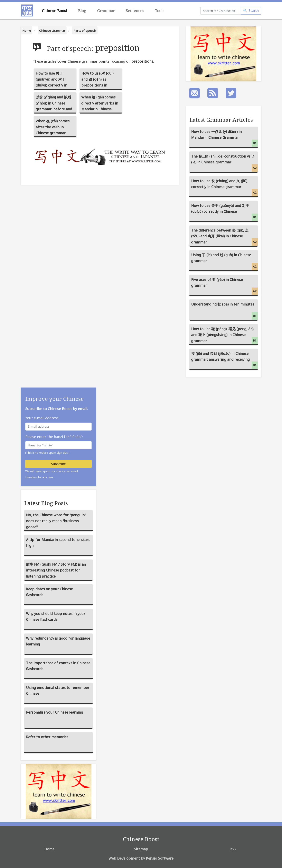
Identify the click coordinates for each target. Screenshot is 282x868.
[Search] (221, 11)
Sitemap (141, 849)
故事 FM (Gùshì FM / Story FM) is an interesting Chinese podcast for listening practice (56, 570)
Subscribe (58, 464)
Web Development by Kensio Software (141, 858)
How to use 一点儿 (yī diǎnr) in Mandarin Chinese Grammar (224, 138)
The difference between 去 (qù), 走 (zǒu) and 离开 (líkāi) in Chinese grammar (224, 237)
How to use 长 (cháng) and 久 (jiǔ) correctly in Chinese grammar (224, 187)
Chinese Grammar (52, 31)
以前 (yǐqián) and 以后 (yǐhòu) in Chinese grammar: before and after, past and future (54, 104)
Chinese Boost (55, 11)
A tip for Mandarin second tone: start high (58, 543)
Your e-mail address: (42, 418)
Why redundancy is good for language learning (58, 641)
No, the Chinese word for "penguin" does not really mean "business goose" (56, 521)
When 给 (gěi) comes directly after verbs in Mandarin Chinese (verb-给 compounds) (100, 104)
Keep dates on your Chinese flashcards (49, 592)
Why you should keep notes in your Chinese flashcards (56, 617)
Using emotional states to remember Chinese (58, 691)
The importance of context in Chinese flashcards (58, 666)
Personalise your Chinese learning (55, 712)
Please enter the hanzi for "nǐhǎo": (54, 437)
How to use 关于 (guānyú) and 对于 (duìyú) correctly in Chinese (51, 80)
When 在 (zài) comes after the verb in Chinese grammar (53, 127)
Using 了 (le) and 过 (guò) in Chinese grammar (224, 261)
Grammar (106, 11)
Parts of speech (85, 31)
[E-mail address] (58, 427)
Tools (160, 11)
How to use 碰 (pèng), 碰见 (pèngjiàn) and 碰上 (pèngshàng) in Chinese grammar (224, 335)
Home (27, 31)
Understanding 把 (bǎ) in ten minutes (224, 311)
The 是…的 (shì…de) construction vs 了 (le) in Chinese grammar (224, 163)
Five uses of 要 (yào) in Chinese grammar (224, 286)
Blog (82, 11)
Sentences (135, 11)
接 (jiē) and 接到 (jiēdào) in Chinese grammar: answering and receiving (224, 360)
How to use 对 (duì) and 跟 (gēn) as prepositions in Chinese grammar (97, 80)
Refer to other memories (47, 737)
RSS (233, 849)
